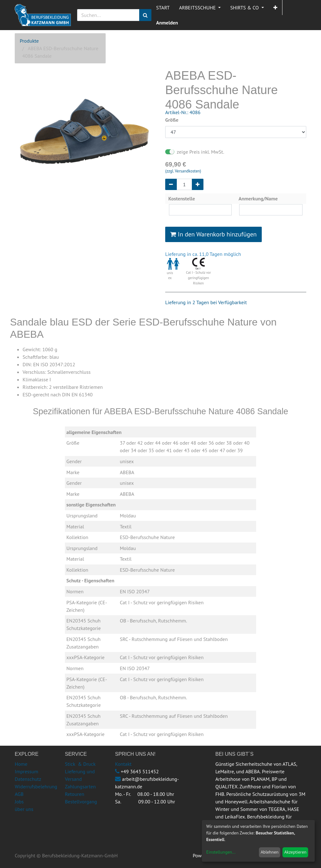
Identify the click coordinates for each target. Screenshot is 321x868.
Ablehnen (269, 852)
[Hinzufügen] (198, 184)
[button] (275, 8)
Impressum (26, 771)
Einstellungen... (221, 852)
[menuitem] (163, 8)
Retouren (75, 794)
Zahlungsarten (80, 786)
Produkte (29, 41)
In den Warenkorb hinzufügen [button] (213, 234)
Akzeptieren (295, 852)
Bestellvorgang (81, 802)
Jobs (19, 802)
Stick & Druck (80, 764)
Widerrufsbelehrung (36, 786)
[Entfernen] (171, 184)
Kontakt (123, 764)
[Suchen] (145, 15)
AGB (19, 794)
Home (21, 764)
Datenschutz (28, 779)
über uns (24, 809)
